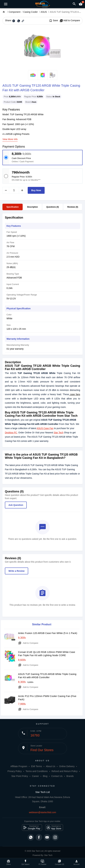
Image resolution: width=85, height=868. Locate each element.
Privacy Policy (15, 771)
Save (53, 21)
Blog (45, 776)
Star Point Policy (20, 776)
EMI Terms (37, 766)
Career (35, 776)
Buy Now (36, 190)
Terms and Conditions (37, 771)
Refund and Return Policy (64, 771)
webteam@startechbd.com (43, 812)
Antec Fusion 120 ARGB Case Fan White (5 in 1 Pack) (48, 633)
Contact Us (57, 776)
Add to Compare (70, 21)
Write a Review (17, 571)
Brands (70, 776)
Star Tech (59, 433)
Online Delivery (67, 766)
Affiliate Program (19, 766)
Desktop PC (11, 433)
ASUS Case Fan (45, 428)
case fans (75, 394)
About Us (51, 766)
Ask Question (16, 505)
